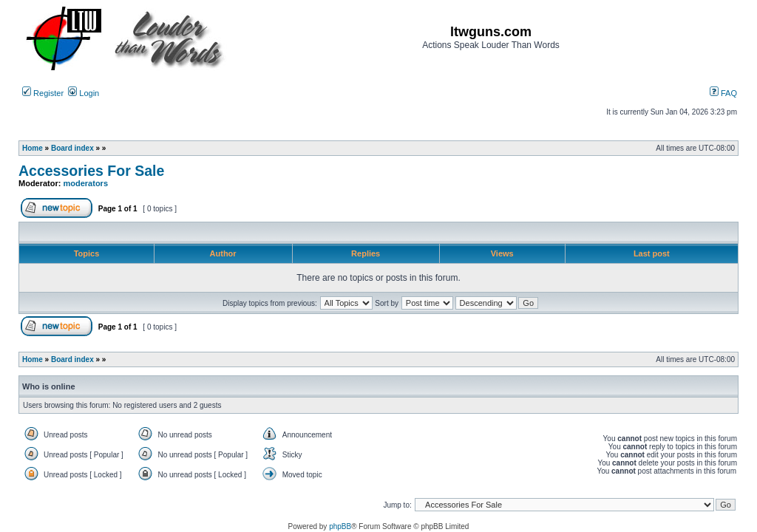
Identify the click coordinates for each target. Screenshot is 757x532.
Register (43, 93)
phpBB (340, 526)
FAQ (723, 93)
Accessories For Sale (91, 171)
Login (84, 93)
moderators (86, 183)
